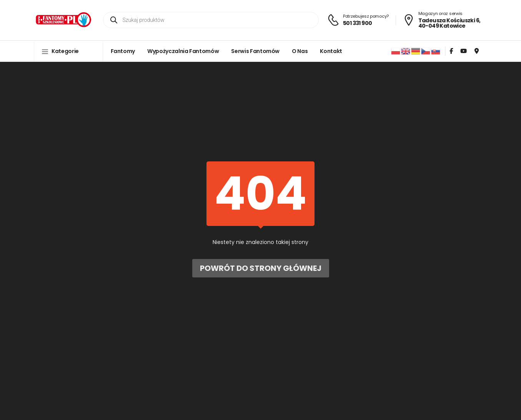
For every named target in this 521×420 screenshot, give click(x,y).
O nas (300, 51)
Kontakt (331, 51)
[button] (68, 51)
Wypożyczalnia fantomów (183, 51)
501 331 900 (357, 23)
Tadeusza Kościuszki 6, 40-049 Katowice (449, 23)
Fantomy (123, 51)
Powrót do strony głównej (261, 268)
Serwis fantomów (255, 51)
